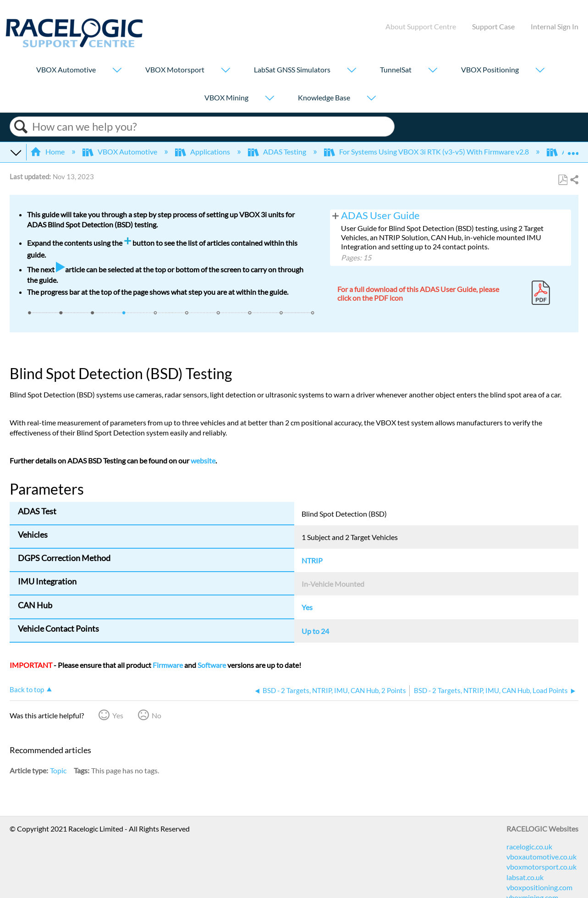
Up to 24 (315, 631)
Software (212, 665)
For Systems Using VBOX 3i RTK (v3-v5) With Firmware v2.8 (427, 152)
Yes (118, 715)
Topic (58, 770)
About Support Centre (421, 26)
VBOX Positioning (490, 69)
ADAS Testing (278, 152)
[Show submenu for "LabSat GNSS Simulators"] (352, 71)
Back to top (27, 689)
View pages (335, 215)
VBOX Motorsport (175, 69)
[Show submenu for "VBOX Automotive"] (117, 71)
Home (48, 152)
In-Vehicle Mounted (333, 584)
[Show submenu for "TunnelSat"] (433, 71)
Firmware (168, 665)
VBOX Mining (226, 97)
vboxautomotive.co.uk (541, 857)
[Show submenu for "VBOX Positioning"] (540, 71)
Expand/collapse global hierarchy (16, 152)
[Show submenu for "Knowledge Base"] (371, 99)
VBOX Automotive (66, 69)
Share (574, 180)
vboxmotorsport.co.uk (541, 867)
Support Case (493, 26)
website (203, 460)
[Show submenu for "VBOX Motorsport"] (225, 71)
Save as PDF (563, 180)
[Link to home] (74, 45)
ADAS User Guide (380, 215)
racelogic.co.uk (529, 846)
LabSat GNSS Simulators (292, 69)
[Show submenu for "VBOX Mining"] (269, 99)
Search (21, 127)
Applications (203, 152)
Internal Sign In (555, 26)
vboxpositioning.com (539, 887)
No (157, 715)
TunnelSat (396, 69)
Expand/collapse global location (573, 149)
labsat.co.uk (525, 877)
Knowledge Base (324, 97)
